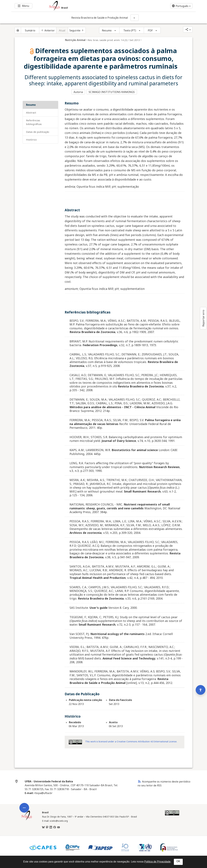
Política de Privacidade (157, 862)
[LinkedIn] (51, 827)
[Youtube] (59, 827)
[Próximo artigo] (77, 30)
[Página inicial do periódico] (18, 30)
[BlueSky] (43, 827)
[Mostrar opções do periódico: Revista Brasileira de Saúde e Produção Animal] (135, 18)
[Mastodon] (47, 827)
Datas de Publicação (38, 131)
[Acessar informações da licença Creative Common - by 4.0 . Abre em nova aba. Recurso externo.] (75, 742)
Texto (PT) (130, 30)
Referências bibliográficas (34, 122)
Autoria (78, 92)
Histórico (31, 139)
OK (178, 861)
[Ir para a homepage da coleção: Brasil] (88, 6)
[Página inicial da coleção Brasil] (27, 820)
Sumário (30, 30)
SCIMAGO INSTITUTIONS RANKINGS (112, 92)
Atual (62, 30)
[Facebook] (55, 827)
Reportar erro (203, 318)
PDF (150, 30)
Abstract (31, 112)
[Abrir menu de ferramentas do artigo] (24, 807)
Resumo (107, 30)
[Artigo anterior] (48, 30)
